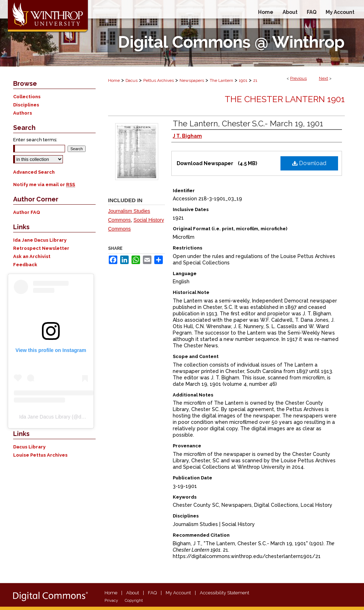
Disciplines (26, 105)
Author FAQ (27, 212)
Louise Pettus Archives (40, 455)
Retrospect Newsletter (41, 248)
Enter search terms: (35, 140)
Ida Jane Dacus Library (40, 240)
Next (323, 78)
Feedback (25, 265)
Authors (23, 113)
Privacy (111, 601)
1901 (243, 80)
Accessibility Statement (224, 593)
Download (309, 163)
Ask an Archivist (32, 256)
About (133, 593)
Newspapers (192, 80)
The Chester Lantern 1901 (285, 99)
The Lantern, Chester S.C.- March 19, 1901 (248, 123)
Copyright (134, 601)
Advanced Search (34, 172)
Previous (298, 78)
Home (114, 80)
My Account (178, 593)
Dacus (132, 80)
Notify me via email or (44, 185)
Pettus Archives (159, 80)
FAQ (152, 593)
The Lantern (221, 80)
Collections (27, 97)
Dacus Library (29, 447)
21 (255, 80)
